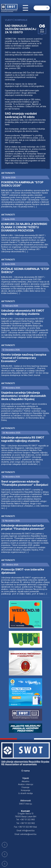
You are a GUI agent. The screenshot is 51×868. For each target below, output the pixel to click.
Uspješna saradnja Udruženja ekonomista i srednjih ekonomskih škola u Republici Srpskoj (24, 396)
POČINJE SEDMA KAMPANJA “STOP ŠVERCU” (25, 271)
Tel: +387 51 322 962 (26, 823)
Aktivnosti (8, 173)
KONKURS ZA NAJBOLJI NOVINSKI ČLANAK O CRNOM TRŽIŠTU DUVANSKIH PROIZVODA (24, 227)
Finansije (26, 787)
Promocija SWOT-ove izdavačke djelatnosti (23, 571)
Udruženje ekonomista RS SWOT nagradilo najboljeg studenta (23, 312)
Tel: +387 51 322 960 (26, 819)
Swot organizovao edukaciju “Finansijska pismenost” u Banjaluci (25, 483)
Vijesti (26, 778)
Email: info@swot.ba (26, 830)
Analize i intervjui (26, 784)
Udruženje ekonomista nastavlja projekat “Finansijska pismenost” (23, 527)
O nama (26, 771)
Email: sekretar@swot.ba (26, 834)
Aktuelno (26, 781)
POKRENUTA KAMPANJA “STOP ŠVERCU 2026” (22, 184)
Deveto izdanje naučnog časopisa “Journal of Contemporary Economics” (24, 358)
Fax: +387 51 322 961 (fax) (26, 827)
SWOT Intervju (26, 804)
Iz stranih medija (26, 793)
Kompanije (26, 790)
